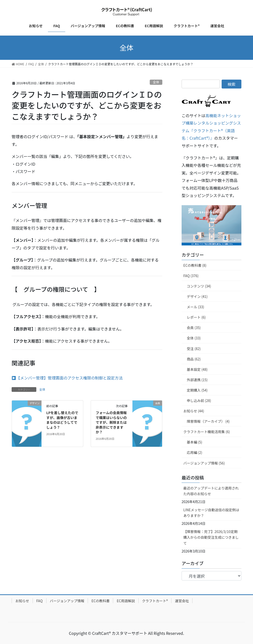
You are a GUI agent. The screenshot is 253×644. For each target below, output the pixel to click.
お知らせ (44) (194, 411)
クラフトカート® (155, 601)
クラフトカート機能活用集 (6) (207, 432)
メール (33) (195, 307)
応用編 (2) (194, 452)
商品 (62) (194, 359)
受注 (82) (194, 349)
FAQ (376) (191, 276)
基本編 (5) (194, 442)
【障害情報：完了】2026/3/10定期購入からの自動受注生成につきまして (211, 537)
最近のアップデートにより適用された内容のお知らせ (211, 491)
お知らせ (22, 601)
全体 (156, 82)
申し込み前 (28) (199, 400)
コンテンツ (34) (199, 286)
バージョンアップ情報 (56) (204, 463)
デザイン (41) (197, 296)
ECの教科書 (100, 601)
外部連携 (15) (197, 380)
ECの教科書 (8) (195, 265)
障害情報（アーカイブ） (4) (208, 421)
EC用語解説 (126, 601)
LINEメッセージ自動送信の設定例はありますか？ (211, 513)
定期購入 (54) (197, 390)
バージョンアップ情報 (67, 601)
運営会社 (182, 601)
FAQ (40, 601)
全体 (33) (194, 338)
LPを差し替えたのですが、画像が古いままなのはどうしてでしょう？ (62, 420)
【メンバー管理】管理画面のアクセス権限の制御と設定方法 (69, 378)
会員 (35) (194, 328)
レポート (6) (196, 317)
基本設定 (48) (197, 369)
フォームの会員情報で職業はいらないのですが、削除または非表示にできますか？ (111, 422)
